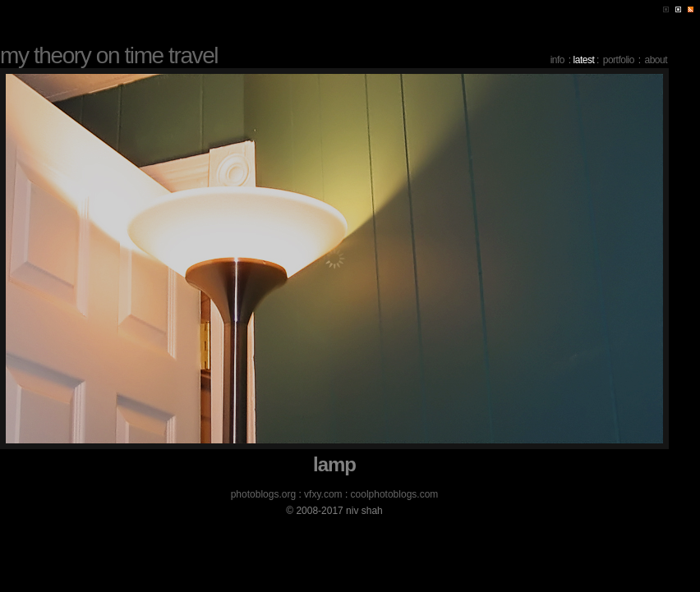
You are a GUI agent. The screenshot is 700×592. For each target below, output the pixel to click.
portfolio (619, 60)
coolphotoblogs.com (395, 494)
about (656, 60)
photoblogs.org (263, 494)
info (557, 60)
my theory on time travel (109, 55)
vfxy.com (323, 494)
